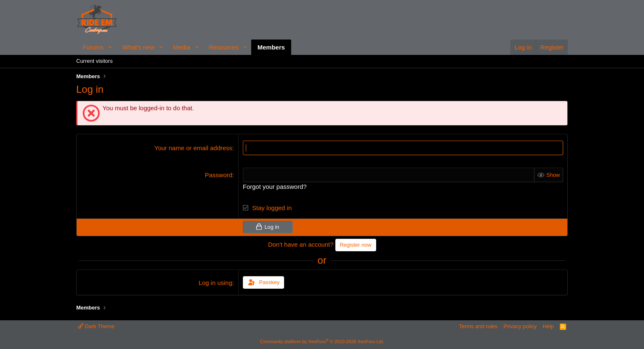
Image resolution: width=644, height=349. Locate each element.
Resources (224, 47)
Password (219, 175)
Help (548, 326)
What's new (139, 47)
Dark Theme (96, 326)
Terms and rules (478, 326)
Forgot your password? (275, 187)
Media (182, 47)
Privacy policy (520, 326)
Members (271, 47)
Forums (93, 47)
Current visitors (94, 61)
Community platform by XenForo (322, 342)
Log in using (216, 283)
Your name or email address (193, 148)
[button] (110, 47)
